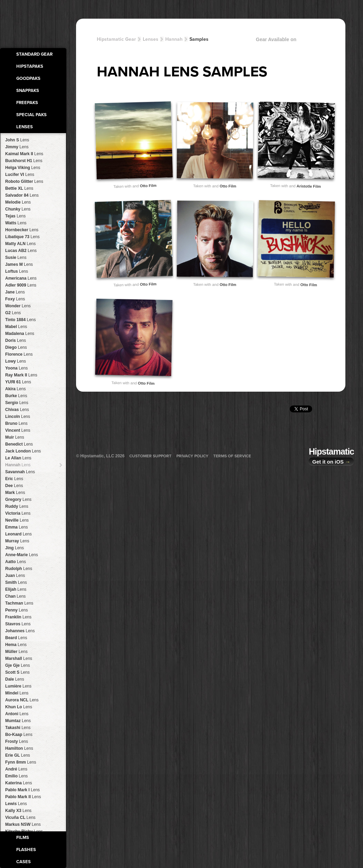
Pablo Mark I (22, 790)
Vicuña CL (20, 818)
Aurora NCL (22, 700)
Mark (15, 493)
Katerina (18, 783)
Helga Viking (23, 168)
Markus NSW (23, 824)
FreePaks (27, 103)
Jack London (23, 451)
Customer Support (150, 456)
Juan (15, 576)
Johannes (20, 631)
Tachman (19, 603)
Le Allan (18, 458)
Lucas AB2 (21, 251)
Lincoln (18, 417)
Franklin (18, 617)
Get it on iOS (331, 462)
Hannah (18, 465)
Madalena (20, 334)
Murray (17, 541)
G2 (13, 313)
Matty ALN (20, 244)
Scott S (17, 672)
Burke (16, 396)
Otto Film (148, 185)
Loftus (17, 271)
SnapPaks (28, 91)
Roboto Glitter (24, 181)
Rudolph (19, 569)
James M (19, 264)
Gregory (18, 500)
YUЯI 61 (18, 382)
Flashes (26, 850)
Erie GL (18, 755)
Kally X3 (18, 811)
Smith (16, 582)
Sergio (17, 403)
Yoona (16, 368)
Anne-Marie (22, 555)
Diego (16, 347)
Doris (16, 340)
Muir (15, 437)
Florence (19, 354)
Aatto (16, 562)
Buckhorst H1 (24, 161)
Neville (17, 520)
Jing (15, 548)
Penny (16, 610)
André (16, 769)
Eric (14, 479)
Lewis (16, 804)
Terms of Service (232, 456)
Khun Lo (19, 707)
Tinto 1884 (21, 320)
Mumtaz (18, 721)
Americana (21, 278)
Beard (16, 638)
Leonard (18, 534)
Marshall (19, 659)
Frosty (17, 741)
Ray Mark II (21, 375)
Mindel (17, 693)
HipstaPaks (30, 66)
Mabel (16, 327)
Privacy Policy (192, 456)
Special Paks (31, 115)
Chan (15, 596)
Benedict (19, 444)
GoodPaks (28, 78)
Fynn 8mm (21, 762)
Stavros (18, 624)
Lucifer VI (20, 175)
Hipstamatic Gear (116, 39)
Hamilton (19, 748)
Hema (16, 645)
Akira (15, 389)
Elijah (16, 589)
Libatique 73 (22, 237)
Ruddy (17, 506)
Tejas (15, 216)
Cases (24, 862)
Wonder (18, 306)
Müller (16, 652)
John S (17, 140)
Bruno (16, 423)
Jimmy (17, 147)
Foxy (15, 299)
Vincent (18, 430)
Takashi (18, 728)
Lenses (25, 127)
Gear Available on (297, 41)
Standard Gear (34, 54)
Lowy (16, 361)
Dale (15, 679)
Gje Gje (17, 665)
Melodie (18, 202)
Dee (14, 486)
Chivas (17, 410)
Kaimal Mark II (24, 154)
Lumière (18, 686)
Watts (16, 223)
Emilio (16, 776)
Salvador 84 (22, 195)
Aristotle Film (309, 186)
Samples (199, 39)
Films (23, 838)
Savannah (20, 472)
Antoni (17, 714)
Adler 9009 (21, 285)
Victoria (18, 513)
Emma (16, 527)
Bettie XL (19, 188)
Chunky (18, 209)
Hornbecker (22, 230)
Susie (16, 258)
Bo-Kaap (19, 735)
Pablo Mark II (23, 797)
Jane (15, 292)
